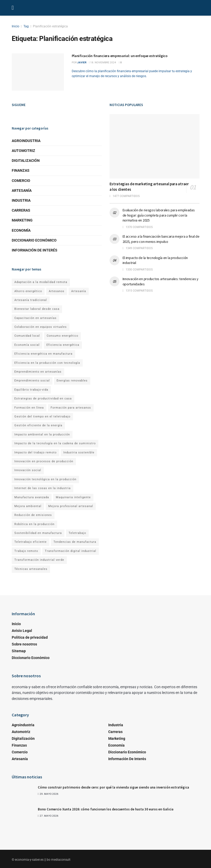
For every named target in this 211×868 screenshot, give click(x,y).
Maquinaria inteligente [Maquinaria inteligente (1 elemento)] (73, 497)
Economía (21, 230)
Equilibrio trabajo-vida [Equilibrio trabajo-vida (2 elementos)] (31, 390)
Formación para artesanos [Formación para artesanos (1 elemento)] (71, 408)
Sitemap (19, 651)
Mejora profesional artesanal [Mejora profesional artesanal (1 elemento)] (71, 506)
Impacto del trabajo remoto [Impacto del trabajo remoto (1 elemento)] (35, 453)
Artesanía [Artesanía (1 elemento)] (79, 291)
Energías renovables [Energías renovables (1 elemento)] (72, 381)
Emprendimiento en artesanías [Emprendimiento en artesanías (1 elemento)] (38, 372)
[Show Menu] (13, 8)
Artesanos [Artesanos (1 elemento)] (57, 291)
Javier (82, 62)
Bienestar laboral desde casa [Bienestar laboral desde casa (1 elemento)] (37, 309)
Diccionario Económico (34, 240)
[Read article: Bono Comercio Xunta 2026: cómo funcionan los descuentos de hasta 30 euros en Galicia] (23, 815)
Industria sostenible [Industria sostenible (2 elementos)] (79, 453)
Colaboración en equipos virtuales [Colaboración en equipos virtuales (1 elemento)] (41, 327)
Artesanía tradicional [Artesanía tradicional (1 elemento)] (31, 300)
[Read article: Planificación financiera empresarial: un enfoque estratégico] (38, 72)
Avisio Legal (22, 631)
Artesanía (22, 190)
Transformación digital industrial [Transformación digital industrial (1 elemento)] (71, 551)
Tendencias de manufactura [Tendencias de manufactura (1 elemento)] (75, 542)
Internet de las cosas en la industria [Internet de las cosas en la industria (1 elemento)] (43, 488)
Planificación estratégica (50, 26)
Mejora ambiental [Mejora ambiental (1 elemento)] (28, 506)
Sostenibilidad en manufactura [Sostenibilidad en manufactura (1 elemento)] (38, 533)
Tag (26, 26)
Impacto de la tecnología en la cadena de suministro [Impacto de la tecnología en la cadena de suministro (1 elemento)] (55, 443)
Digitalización (26, 161)
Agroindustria (26, 141)
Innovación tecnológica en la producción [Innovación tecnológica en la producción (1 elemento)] (45, 479)
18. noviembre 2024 (103, 62)
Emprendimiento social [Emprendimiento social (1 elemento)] (32, 381)
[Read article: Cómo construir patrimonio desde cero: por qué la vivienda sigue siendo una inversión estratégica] (23, 793)
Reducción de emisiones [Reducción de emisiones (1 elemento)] (33, 515)
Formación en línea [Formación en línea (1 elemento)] (29, 408)
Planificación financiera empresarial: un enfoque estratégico (120, 56)
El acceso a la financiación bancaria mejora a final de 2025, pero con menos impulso (161, 239)
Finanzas (21, 170)
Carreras (21, 210)
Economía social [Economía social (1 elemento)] (27, 345)
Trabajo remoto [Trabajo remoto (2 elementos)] (26, 551)
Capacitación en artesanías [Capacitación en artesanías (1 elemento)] (35, 318)
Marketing (22, 220)
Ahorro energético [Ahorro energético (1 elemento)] (28, 291)
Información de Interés (35, 250)
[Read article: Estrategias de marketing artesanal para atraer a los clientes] (155, 146)
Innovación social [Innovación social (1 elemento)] (28, 470)
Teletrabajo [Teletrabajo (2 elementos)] (77, 533)
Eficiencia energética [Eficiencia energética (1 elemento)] (63, 345)
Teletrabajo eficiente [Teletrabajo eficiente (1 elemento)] (31, 542)
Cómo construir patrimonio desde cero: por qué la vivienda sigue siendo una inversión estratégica (113, 787)
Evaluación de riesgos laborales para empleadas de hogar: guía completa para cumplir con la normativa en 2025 (159, 215)
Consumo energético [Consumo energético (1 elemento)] (62, 336)
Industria (21, 200)
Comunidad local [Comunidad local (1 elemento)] (27, 336)
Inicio (16, 26)
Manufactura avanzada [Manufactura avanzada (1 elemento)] (32, 497)
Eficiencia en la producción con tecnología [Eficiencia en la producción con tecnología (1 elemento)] (47, 363)
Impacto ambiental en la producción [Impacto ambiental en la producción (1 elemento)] (42, 435)
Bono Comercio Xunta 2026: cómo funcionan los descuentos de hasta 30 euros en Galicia (106, 809)
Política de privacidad (30, 637)
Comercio (21, 181)
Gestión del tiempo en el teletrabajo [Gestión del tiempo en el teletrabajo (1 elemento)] (42, 417)
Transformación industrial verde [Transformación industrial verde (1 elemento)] (39, 560)
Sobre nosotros (24, 644)
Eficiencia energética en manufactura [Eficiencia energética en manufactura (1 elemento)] (43, 354)
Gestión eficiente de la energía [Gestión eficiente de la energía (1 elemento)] (38, 425)
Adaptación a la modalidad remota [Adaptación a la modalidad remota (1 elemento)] (41, 282)
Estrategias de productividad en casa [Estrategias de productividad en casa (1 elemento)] (43, 399)
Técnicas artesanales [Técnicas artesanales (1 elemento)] (31, 569)
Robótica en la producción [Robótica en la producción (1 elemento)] (34, 524)
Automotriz (23, 151)
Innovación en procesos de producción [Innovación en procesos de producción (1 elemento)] (44, 461)
